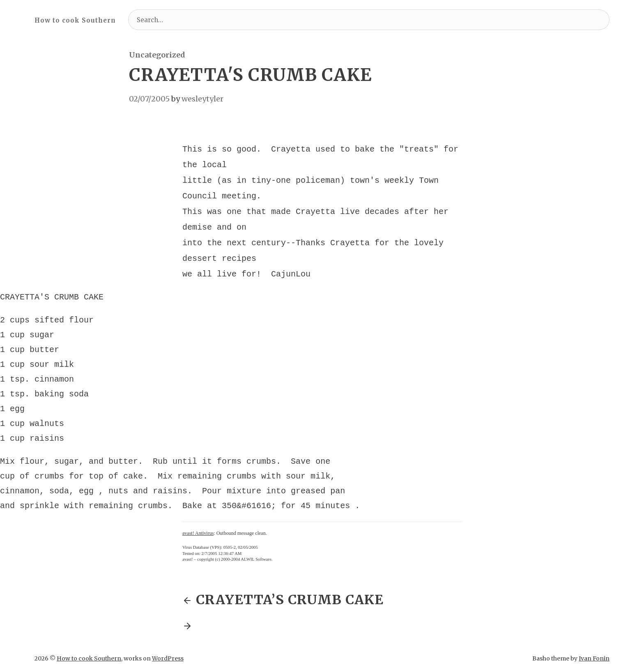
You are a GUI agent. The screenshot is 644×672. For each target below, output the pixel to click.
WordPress (168, 651)
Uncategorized (157, 55)
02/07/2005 (149, 99)
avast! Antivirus (198, 526)
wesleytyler (202, 99)
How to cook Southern (75, 20)
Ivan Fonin (594, 651)
